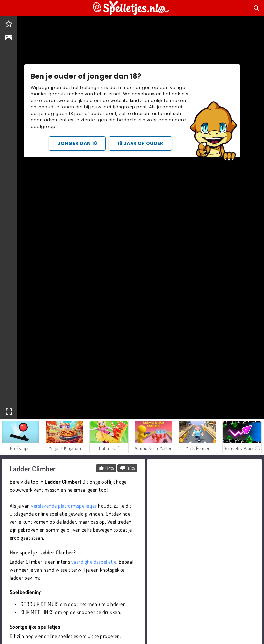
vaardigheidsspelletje (94, 562)
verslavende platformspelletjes (64, 506)
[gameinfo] (8, 38)
